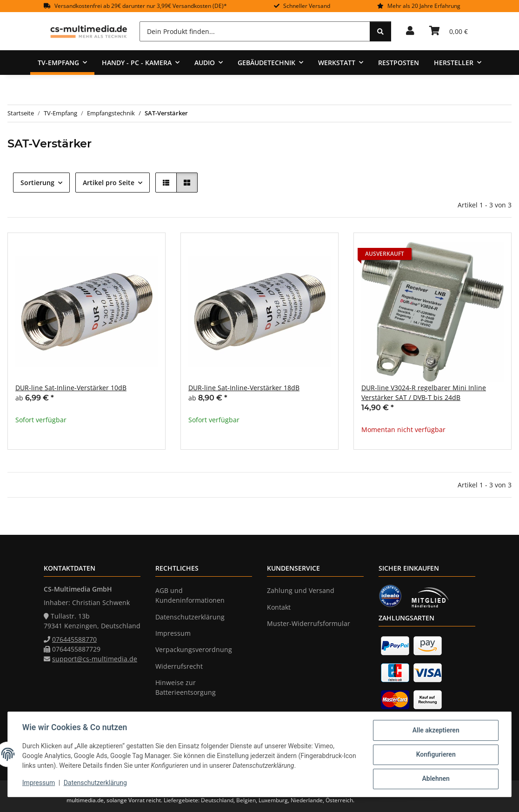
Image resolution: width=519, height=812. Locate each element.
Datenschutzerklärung (96, 783)
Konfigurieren (435, 755)
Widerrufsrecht (179, 666)
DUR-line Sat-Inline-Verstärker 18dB (244, 388)
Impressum (39, 783)
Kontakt (279, 607)
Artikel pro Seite (109, 183)
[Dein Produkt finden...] (255, 31)
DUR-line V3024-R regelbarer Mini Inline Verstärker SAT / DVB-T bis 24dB (424, 393)
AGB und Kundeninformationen (190, 595)
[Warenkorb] (449, 31)
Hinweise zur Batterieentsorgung (186, 687)
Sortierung (37, 183)
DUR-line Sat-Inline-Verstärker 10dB (71, 388)
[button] (410, 31)
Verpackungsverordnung (194, 649)
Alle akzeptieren (435, 731)
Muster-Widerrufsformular (309, 623)
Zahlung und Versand (301, 590)
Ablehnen (435, 779)
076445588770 (74, 639)
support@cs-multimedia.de (95, 659)
